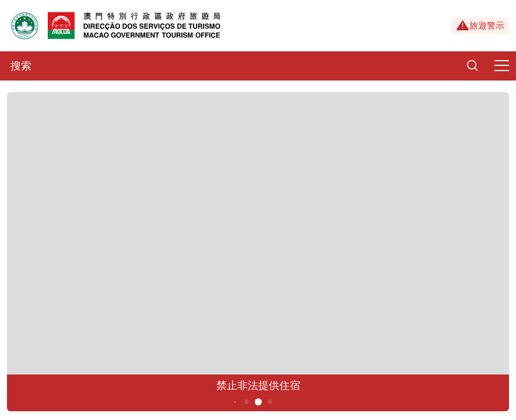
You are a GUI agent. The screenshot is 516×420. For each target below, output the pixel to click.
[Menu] (501, 66)
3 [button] (234, 402)
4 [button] (246, 402)
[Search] (472, 66)
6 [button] (270, 402)
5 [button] (258, 402)
